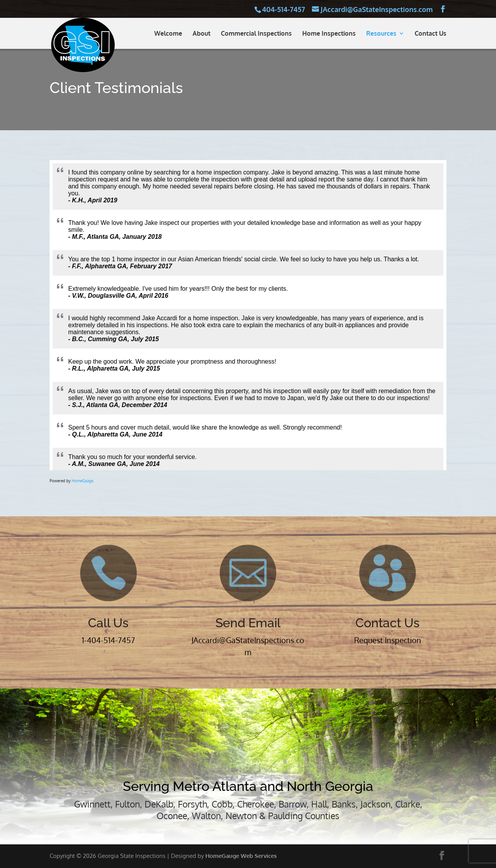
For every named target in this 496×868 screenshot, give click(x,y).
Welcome (168, 34)
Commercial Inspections (256, 34)
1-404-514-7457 (108, 640)
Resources (381, 34)
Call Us (108, 623)
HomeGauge (82, 481)
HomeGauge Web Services (241, 856)
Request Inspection (388, 640)
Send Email (248, 623)
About (201, 34)
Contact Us (431, 34)
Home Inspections (329, 34)
